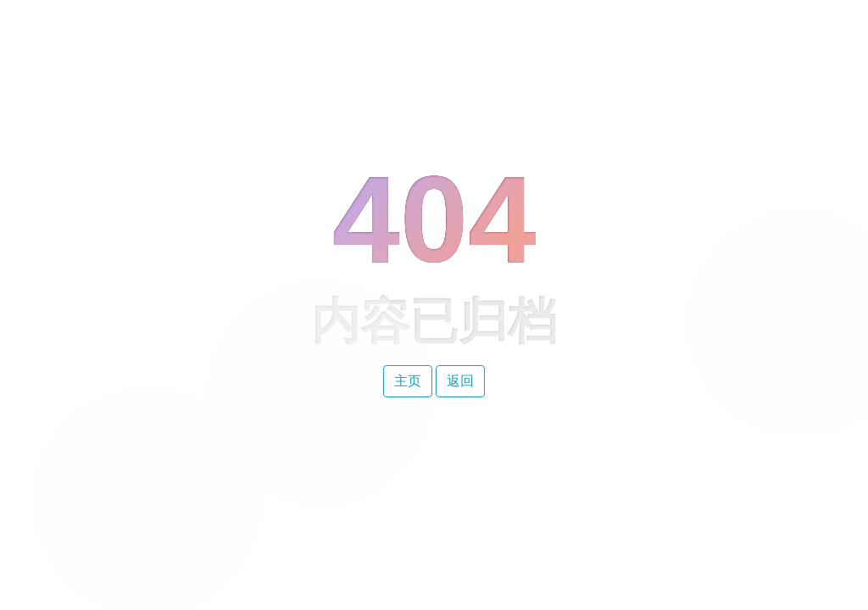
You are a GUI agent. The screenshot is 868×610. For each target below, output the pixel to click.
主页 (408, 381)
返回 (460, 381)
